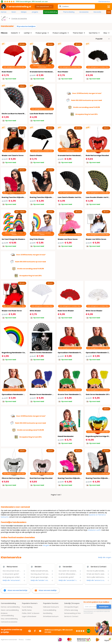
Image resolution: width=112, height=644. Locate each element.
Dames (4, 12)
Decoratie (97, 12)
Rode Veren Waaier (66, 311)
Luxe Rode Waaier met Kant (41, 114)
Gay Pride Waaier (37, 239)
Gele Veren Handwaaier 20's (98, 394)
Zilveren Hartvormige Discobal (15, 478)
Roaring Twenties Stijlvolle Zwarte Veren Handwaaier (52, 197)
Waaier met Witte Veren (96, 239)
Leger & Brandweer (29, 616)
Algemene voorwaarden (9, 640)
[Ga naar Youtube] (40, 631)
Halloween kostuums (51, 607)
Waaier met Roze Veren (68, 239)
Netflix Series (27, 610)
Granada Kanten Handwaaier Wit (72, 155)
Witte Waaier (35, 311)
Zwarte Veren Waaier (95, 72)
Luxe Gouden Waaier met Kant (99, 197)
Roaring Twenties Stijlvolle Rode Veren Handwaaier (23, 197)
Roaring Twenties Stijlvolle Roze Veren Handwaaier (79, 478)
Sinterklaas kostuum (51, 616)
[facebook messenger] (16, 590)
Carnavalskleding (50, 12)
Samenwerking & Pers (72, 613)
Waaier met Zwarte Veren (13, 155)
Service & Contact (71, 616)
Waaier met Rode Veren (12, 311)
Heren (14, 12)
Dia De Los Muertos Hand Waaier (15, 114)
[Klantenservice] (105, 2)
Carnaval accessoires (9, 622)
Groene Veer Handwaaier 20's (70, 394)
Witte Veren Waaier (94, 311)
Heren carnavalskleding (10, 610)
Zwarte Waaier (36, 155)
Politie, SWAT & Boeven (31, 613)
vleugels (46, 545)
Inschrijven (104, 607)
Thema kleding (69, 12)
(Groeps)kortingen (71, 607)
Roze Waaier (63, 72)
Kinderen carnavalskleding (7, 614)
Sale (109, 12)
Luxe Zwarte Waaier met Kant (70, 197)
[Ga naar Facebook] (35, 631)
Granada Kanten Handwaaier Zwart (45, 72)
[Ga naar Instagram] (30, 631)
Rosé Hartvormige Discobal (41, 478)
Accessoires (84, 12)
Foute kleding (27, 607)
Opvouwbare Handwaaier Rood (71, 353)
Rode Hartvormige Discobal (97, 155)
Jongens (35, 12)
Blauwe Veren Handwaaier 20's (43, 394)
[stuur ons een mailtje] (46, 590)
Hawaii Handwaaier (66, 436)
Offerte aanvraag (71, 610)
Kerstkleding (48, 613)
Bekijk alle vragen (105, 557)
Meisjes (24, 12)
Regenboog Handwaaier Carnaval (16, 353)
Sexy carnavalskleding (9, 619)
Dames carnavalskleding (10, 607)
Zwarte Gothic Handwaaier (41, 353)
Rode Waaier (7, 72)
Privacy (21, 640)
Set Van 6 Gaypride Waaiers (13, 239)
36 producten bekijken (26, 26)
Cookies (28, 640)
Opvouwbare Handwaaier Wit (14, 394)
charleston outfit (94, 530)
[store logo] (16, 7)
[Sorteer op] (103, 39)
